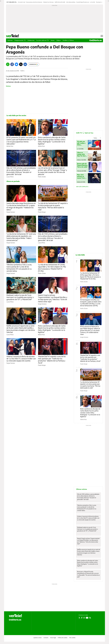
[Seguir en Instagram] (84, 618)
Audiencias (31, 40)
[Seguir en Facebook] (82, 618)
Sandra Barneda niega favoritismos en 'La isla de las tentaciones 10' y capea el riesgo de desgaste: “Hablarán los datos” (21, 206)
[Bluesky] (16, 64)
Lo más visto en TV (43, 40)
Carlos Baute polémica (71, 2)
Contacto (46, 638)
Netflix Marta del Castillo (60, 2)
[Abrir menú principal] (102, 36)
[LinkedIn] (25, 64)
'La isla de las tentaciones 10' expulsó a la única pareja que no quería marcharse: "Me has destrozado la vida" (90, 385)
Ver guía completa (82, 187)
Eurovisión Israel (22, 2)
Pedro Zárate (42, 177)
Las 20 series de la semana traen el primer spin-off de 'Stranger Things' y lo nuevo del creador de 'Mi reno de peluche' (53, 171)
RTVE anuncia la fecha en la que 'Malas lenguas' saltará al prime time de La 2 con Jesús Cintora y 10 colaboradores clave (90, 330)
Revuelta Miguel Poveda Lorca (83, 2)
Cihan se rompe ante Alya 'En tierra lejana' (82, 154)
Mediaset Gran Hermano (48, 2)
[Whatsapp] (8, 64)
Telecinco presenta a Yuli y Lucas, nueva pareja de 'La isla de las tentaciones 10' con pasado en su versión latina (19, 268)
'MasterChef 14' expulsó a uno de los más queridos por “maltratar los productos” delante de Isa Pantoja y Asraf (52, 360)
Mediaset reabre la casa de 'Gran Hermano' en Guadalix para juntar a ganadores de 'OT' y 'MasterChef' (20, 297)
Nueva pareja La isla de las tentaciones (34, 2)
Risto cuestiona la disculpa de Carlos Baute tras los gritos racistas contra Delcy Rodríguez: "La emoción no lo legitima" (90, 413)
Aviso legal (53, 638)
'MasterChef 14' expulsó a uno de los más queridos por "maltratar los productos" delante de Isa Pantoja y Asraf (90, 358)
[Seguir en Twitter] (79, 618)
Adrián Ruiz (10, 146)
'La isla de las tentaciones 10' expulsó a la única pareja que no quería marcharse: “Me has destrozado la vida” (53, 206)
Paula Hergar (42, 212)
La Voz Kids (93, 2)
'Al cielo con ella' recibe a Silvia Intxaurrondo (81, 143)
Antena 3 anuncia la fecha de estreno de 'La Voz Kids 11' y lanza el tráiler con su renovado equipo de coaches (21, 359)
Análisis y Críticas (68, 40)
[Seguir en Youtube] (87, 618)
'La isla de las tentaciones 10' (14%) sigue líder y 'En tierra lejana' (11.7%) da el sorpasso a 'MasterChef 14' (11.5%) (52, 268)
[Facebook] (12, 64)
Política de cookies (63, 638)
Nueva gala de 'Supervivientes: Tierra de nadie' (82, 165)
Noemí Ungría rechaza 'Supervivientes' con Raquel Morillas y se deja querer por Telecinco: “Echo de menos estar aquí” (53, 298)
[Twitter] (21, 64)
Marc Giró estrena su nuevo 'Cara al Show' (82, 176)
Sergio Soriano (11, 212)
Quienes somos (38, 638)
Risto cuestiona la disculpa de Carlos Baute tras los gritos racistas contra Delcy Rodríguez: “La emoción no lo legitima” (52, 141)
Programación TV (20, 40)
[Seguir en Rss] (90, 618)
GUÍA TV (85, 133)
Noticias (10, 40)
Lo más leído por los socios (16, 115)
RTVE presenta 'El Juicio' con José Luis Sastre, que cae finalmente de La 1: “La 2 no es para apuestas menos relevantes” (21, 141)
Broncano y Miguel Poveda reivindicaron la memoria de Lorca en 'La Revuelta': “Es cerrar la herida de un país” (88, 574)
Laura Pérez (10, 177)
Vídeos (59, 40)
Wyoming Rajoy (99, 2)
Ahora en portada (13, 181)
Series (53, 40)
